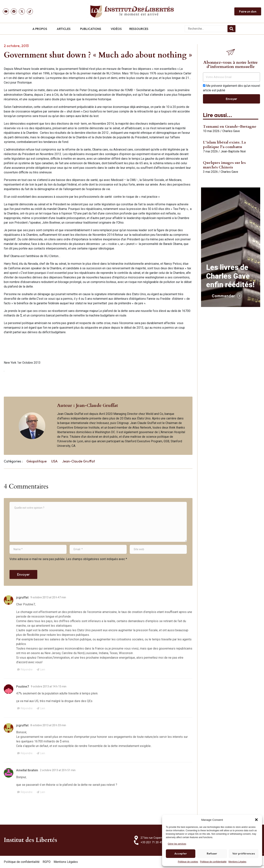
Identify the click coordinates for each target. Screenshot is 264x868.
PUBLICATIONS (91, 29)
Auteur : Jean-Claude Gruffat (87, 405)
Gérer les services (177, 844)
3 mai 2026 (210, 172)
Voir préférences (244, 853)
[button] (256, 820)
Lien (43, 670)
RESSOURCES (139, 29)
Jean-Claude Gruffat (79, 461)
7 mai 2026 (210, 151)
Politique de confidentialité (213, 862)
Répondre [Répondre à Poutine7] (27, 708)
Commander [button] (223, 296)
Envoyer (23, 574)
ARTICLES (64, 29)
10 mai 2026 (211, 131)
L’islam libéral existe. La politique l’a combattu (224, 145)
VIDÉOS (116, 29)
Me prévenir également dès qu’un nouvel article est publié (231, 88)
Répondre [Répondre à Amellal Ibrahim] (27, 792)
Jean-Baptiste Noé (233, 151)
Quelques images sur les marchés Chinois (224, 165)
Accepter (181, 853)
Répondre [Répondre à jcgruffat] (27, 670)
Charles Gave (231, 131)
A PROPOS (40, 29)
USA (54, 461)
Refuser (212, 853)
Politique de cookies (188, 862)
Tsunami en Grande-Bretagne (230, 126)
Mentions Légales (237, 862)
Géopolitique (37, 461)
